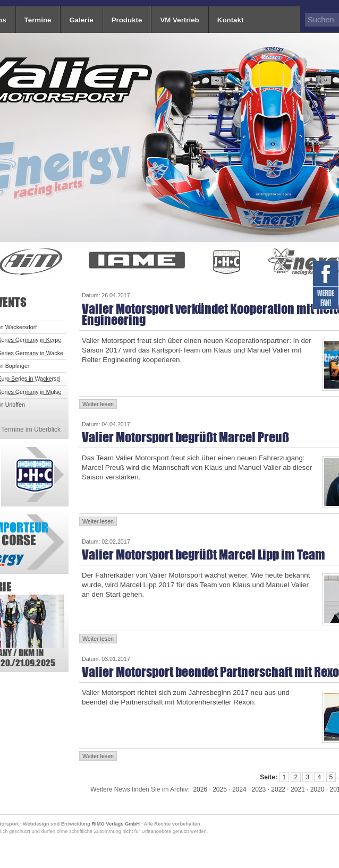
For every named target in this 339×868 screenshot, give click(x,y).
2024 (239, 789)
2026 (200, 789)
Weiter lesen (98, 404)
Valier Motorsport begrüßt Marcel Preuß (185, 437)
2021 (298, 789)
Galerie (81, 20)
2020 (317, 789)
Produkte (127, 20)
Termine (38, 20)
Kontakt (231, 20)
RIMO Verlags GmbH (116, 824)
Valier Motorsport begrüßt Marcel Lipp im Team (204, 555)
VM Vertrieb (179, 20)
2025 (220, 789)
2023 (259, 789)
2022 (278, 789)
